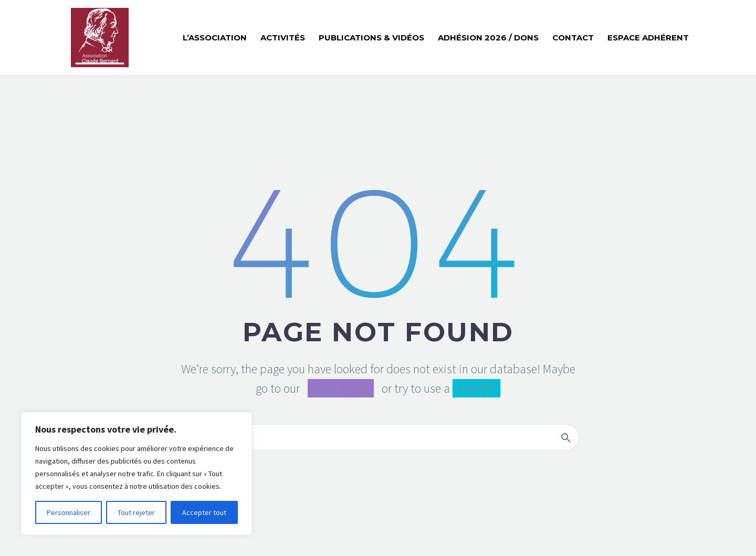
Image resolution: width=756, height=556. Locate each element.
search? (476, 388)
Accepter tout (204, 512)
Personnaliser (69, 512)
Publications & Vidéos (371, 38)
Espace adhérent (648, 38)
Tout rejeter (136, 512)
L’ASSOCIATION (215, 38)
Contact (573, 38)
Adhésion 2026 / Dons (488, 38)
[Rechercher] (378, 437)
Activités (283, 38)
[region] (136, 474)
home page (341, 388)
